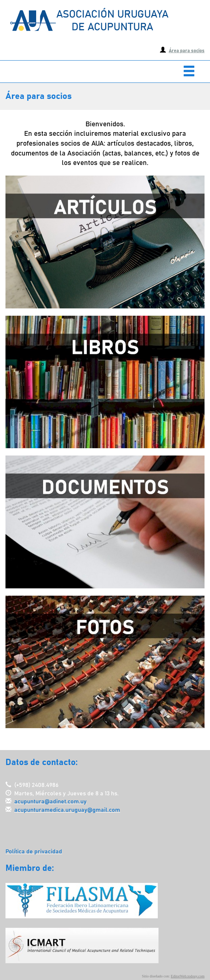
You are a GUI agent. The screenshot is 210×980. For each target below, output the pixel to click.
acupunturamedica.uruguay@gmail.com (67, 810)
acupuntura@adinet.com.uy (50, 802)
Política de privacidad (34, 852)
